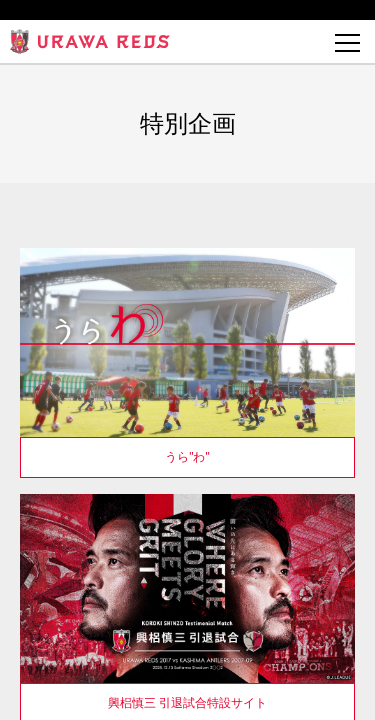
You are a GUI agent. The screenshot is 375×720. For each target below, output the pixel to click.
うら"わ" (187, 457)
